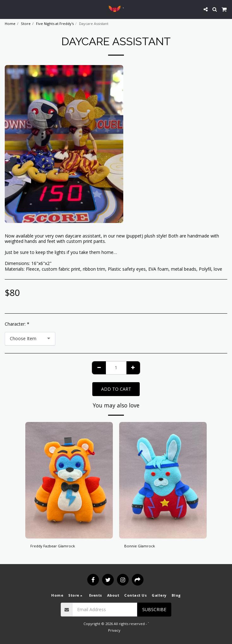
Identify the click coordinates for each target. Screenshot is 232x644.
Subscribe (154, 609)
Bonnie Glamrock (140, 546)
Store (26, 24)
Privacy (114, 630)
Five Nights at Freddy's (55, 24)
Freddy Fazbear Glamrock (53, 546)
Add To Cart (116, 389)
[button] (7, 9)
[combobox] (30, 339)
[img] (69, 480)
